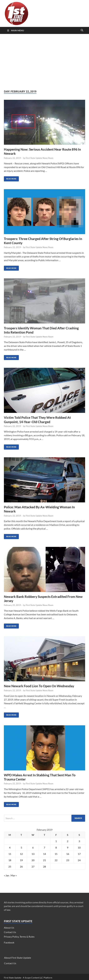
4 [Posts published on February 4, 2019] (10, 847)
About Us (9, 928)
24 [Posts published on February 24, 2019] (79, 860)
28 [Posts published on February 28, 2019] (44, 867)
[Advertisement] (44, 62)
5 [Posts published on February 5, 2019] (21, 847)
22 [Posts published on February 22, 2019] (56, 860)
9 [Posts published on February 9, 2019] (68, 847)
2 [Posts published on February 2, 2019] (68, 841)
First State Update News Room (40, 158)
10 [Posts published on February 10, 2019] (79, 847)
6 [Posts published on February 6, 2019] (33, 847)
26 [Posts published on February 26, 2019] (21, 867)
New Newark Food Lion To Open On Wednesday (39, 686)
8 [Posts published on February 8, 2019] (56, 847)
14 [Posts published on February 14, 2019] (44, 854)
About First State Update (18, 958)
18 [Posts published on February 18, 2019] (10, 860)
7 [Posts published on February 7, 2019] (44, 847)
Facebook (9, 942)
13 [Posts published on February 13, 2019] (33, 854)
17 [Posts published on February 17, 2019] (79, 854)
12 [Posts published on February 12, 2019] (21, 854)
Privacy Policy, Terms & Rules (19, 937)
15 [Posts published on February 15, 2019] (56, 854)
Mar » (14, 875)
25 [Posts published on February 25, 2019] (10, 867)
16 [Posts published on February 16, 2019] (68, 854)
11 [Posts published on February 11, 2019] (10, 854)
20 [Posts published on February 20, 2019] (33, 860)
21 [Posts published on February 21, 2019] (44, 860)
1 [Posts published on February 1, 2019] (56, 841)
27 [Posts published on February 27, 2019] (33, 867)
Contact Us (10, 932)
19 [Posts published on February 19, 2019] (21, 860)
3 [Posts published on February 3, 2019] (79, 841)
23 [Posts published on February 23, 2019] (68, 860)
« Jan (7, 875)
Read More (10, 178)
